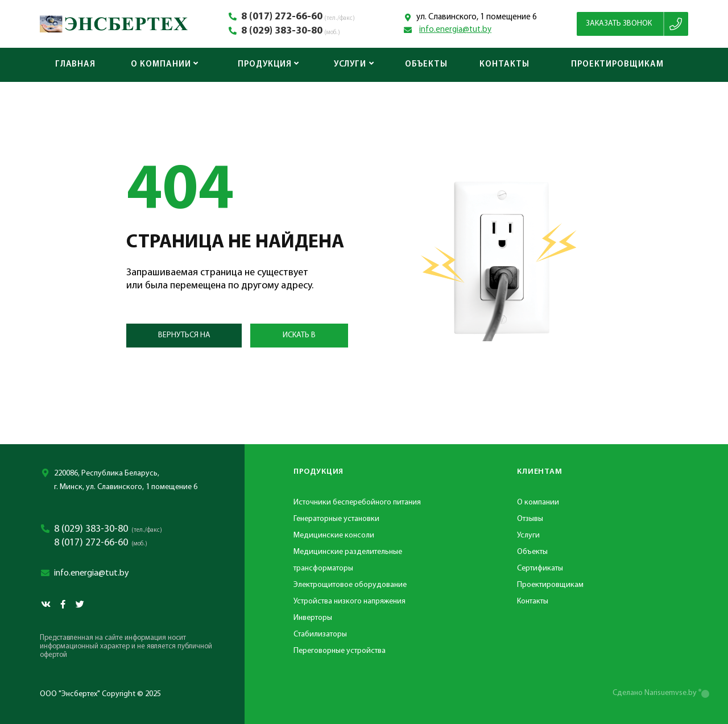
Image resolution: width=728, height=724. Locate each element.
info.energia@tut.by (455, 30)
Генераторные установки (336, 519)
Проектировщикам (617, 65)
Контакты (504, 65)
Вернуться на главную (184, 339)
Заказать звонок (619, 24)
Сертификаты (540, 568)
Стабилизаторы (320, 634)
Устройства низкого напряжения (349, 601)
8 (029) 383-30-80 (282, 31)
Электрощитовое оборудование (350, 585)
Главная (75, 65)
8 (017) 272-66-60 (282, 17)
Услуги (354, 65)
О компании (165, 65)
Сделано (655, 693)
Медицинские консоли (334, 535)
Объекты (426, 65)
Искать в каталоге (299, 339)
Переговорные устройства (340, 651)
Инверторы (313, 618)
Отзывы (530, 519)
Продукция (268, 65)
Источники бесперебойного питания (357, 502)
